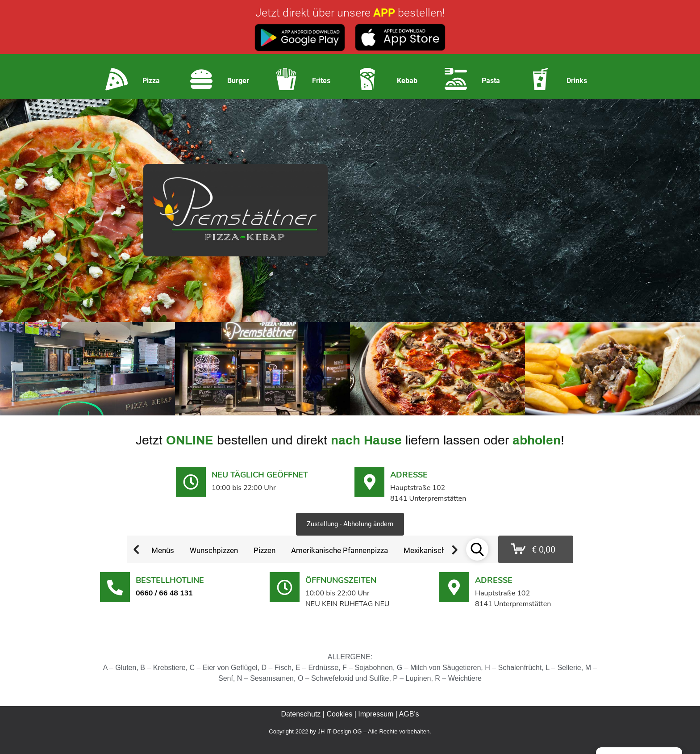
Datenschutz (301, 714)
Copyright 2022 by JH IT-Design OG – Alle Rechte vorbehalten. (350, 731)
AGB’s (409, 714)
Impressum (376, 714)
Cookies (339, 714)
